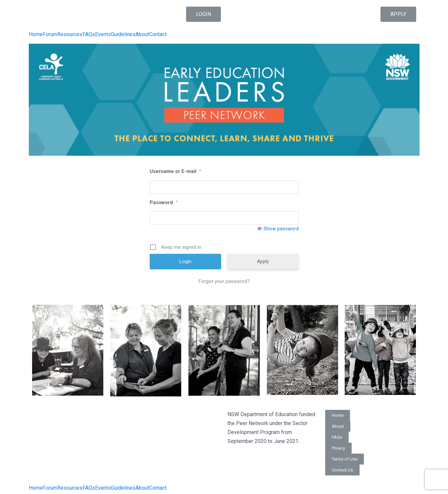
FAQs (89, 34)
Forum (50, 34)
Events (103, 34)
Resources (70, 34)
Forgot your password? (224, 281)
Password (164, 202)
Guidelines (123, 34)
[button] (203, 14)
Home (36, 34)
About (142, 34)
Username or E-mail (175, 171)
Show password (281, 229)
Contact (158, 34)
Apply (263, 261)
